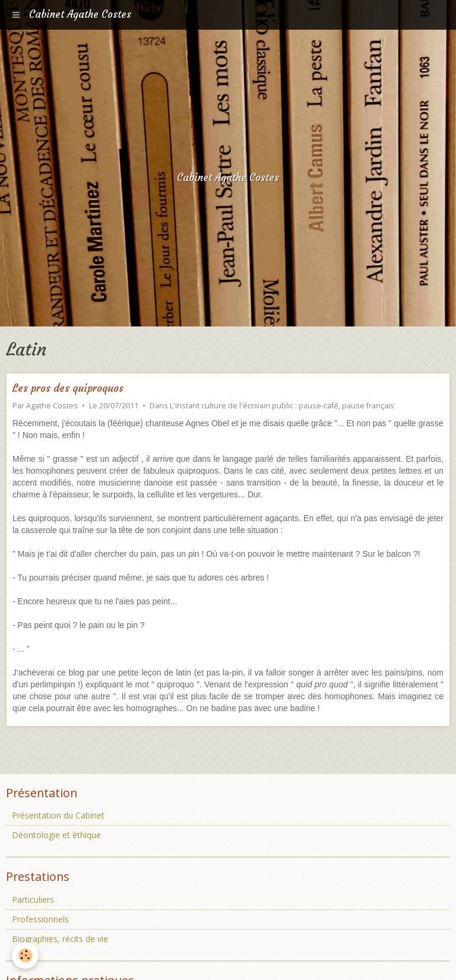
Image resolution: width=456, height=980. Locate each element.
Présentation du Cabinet (58, 815)
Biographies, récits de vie (60, 939)
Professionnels (40, 919)
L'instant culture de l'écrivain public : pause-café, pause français (282, 406)
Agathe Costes (52, 406)
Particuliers (33, 900)
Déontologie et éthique (56, 835)
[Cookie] (25, 955)
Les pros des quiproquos (68, 388)
